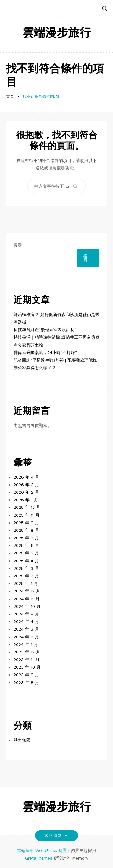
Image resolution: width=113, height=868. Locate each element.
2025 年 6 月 (26, 545)
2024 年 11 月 (27, 599)
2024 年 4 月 (26, 621)
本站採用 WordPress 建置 (43, 850)
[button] (105, 9)
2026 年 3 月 (26, 485)
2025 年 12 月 (27, 507)
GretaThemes (39, 858)
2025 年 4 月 (26, 561)
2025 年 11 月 (27, 515)
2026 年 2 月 (26, 492)
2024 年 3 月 (26, 629)
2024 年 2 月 (26, 637)
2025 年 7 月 (26, 538)
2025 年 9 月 (26, 523)
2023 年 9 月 (26, 675)
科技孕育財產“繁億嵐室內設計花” (45, 330)
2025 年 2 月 (26, 576)
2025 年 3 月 (26, 568)
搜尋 (18, 245)
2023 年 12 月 (27, 652)
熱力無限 (22, 740)
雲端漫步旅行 (57, 34)
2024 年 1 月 (26, 644)
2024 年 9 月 (26, 614)
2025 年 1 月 (26, 583)
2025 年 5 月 (26, 553)
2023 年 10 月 (27, 667)
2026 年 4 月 (26, 477)
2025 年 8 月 (26, 530)
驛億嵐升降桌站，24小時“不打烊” (45, 353)
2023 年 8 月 (26, 682)
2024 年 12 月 (27, 591)
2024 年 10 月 (27, 606)
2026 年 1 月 (26, 500)
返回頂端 (56, 836)
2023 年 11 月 (27, 660)
